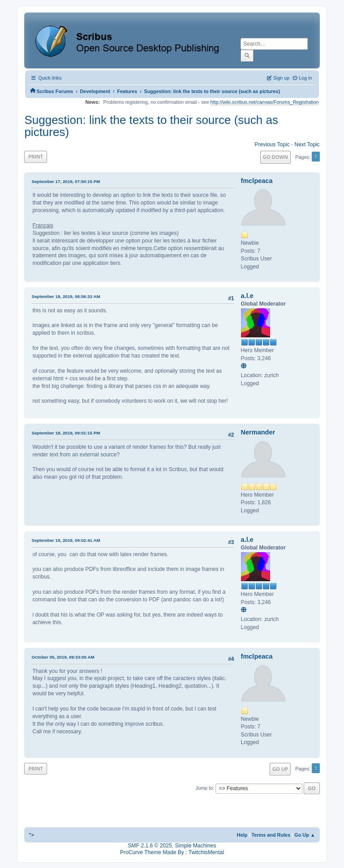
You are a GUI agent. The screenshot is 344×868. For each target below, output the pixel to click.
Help (242, 835)
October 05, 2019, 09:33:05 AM (63, 657)
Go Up (280, 769)
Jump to (204, 788)
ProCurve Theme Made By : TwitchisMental (172, 852)
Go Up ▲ (305, 835)
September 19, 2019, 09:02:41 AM (66, 540)
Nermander (258, 432)
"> (31, 835)
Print (36, 156)
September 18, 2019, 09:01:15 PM (66, 433)
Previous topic (272, 145)
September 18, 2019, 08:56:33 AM (66, 296)
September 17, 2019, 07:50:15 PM (66, 181)
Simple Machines (195, 846)
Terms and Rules (271, 835)
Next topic (307, 145)
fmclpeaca (257, 181)
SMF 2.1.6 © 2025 (150, 846)
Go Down (275, 157)
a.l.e (247, 296)
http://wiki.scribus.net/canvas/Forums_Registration (265, 102)
